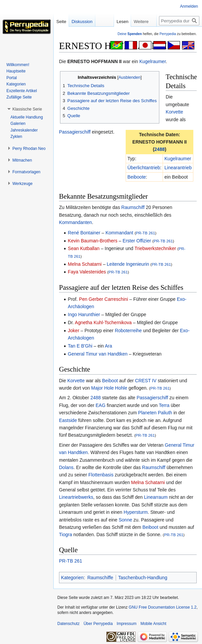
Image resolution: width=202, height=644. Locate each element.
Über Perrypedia (98, 624)
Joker (74, 331)
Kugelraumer (152, 61)
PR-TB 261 (146, 233)
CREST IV (146, 381)
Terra (164, 405)
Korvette (174, 112)
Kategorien (72, 578)
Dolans (66, 467)
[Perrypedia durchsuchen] (179, 21)
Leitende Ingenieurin (128, 264)
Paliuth (165, 413)
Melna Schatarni (85, 264)
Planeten (147, 413)
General (76, 354)
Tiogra (65, 534)
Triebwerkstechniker (155, 248)
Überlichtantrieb (144, 168)
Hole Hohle (115, 388)
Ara (108, 346)
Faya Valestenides (87, 272)
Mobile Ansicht (153, 624)
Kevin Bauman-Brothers (93, 241)
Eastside (68, 420)
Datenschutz (68, 624)
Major (97, 388)
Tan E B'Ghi (80, 346)
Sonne (125, 520)
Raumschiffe (100, 578)
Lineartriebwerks (76, 497)
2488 (159, 149)
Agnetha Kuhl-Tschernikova (103, 323)
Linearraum (156, 497)
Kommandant (119, 233)
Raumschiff (133, 207)
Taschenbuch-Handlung (143, 578)
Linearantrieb (178, 168)
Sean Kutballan (84, 248)
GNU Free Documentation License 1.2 (162, 607)
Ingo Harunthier (84, 314)
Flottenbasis (101, 475)
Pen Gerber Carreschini (103, 299)
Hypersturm (136, 512)
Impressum (126, 624)
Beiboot (110, 381)
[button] (27, 109)
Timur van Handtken (107, 354)
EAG (101, 405)
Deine (130, 34)
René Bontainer (84, 233)
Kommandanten (75, 222)
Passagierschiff (75, 132)
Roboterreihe (128, 331)
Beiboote (136, 177)
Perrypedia (168, 34)
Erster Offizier (137, 241)
